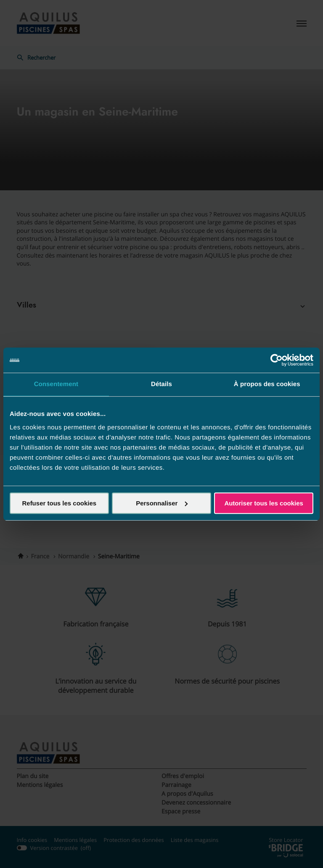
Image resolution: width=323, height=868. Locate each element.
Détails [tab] (161, 384)
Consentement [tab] (56, 384)
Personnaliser (162, 503)
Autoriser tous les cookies (264, 503)
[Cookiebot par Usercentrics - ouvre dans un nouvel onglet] (277, 360)
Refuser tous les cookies (59, 503)
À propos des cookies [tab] (267, 384)
